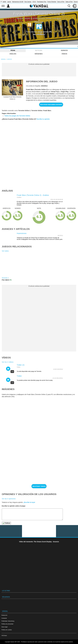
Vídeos (64, 54)
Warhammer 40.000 (18, 2)
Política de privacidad (7, 624)
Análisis (13, 54)
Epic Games (28, 2)
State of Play (69, 2)
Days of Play (61, 2)
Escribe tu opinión (43, 119)
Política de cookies (7, 630)
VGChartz (4, 635)
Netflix (4, 2)
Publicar (6, 523)
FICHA (13, 50)
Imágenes (39, 54)
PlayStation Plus (42, 2)
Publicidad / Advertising (8, 621)
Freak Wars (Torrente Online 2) (39, 14)
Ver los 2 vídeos (8, 362)
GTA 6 (34, 2)
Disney (76, 2)
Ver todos (5, 251)
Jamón (9, 2)
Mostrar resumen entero (51, 105)
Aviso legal (4, 627)
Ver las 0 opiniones (9, 499)
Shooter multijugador (54, 18)
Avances (64, 50)
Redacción (4, 615)
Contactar (4, 618)
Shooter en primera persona (35, 18)
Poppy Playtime (52, 2)
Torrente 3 (5, 278)
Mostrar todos (39, 486)
